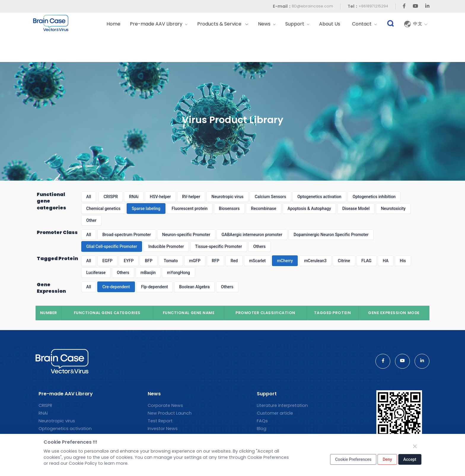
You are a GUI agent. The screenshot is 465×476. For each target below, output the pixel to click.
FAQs (262, 421)
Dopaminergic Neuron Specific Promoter (331, 235)
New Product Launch (170, 413)
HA (386, 261)
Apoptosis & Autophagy (309, 208)
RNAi (134, 197)
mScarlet (257, 261)
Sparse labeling (146, 208)
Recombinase (263, 208)
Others (259, 246)
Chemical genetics (103, 208)
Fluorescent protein (190, 208)
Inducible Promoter (166, 246)
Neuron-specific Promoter (186, 235)
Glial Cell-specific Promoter (112, 246)
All (89, 197)
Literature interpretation (282, 405)
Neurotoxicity (393, 208)
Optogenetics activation (319, 197)
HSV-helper (160, 197)
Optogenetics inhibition (374, 197)
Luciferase (96, 273)
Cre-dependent (116, 287)
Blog (262, 429)
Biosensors (229, 208)
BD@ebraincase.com (312, 6)
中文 (421, 24)
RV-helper (191, 197)
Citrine (344, 261)
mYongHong (179, 273)
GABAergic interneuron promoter (252, 235)
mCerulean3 (315, 261)
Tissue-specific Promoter (219, 246)
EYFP (129, 261)
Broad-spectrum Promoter (127, 235)
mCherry (285, 261)
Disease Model (356, 208)
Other (91, 220)
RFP (215, 261)
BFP (148, 261)
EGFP (107, 261)
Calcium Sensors (270, 197)
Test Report (160, 421)
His (403, 261)
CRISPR (111, 197)
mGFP (195, 261)
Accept (410, 459)
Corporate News (165, 405)
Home (113, 24)
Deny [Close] (387, 459)
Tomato (171, 261)
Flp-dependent (155, 287)
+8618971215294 (373, 6)
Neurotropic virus (227, 197)
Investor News (163, 429)
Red (234, 261)
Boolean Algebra (194, 287)
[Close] (415, 446)
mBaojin (148, 273)
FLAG (367, 261)
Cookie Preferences (353, 459)
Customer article (275, 413)
